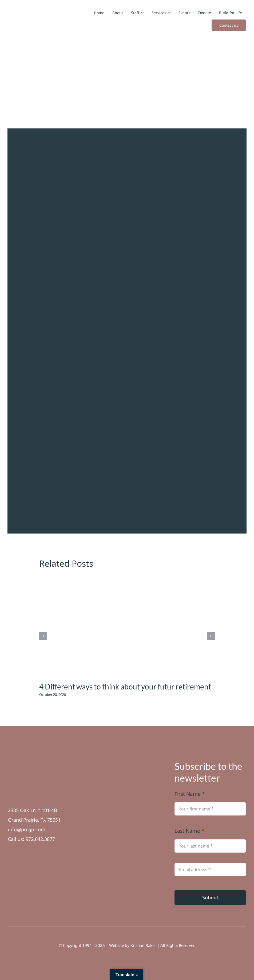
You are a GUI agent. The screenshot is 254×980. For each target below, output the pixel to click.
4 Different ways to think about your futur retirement (125, 687)
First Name (190, 794)
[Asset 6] (21, 763)
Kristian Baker (143, 945)
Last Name (189, 831)
